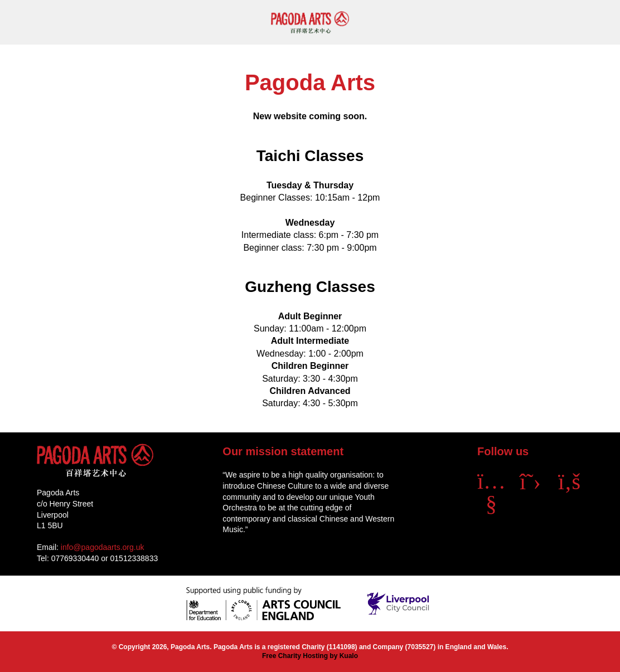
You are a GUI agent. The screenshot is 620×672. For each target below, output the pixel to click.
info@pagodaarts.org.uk (103, 547)
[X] (530, 481)
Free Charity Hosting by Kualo (310, 656)
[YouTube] (491, 503)
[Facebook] (569, 481)
